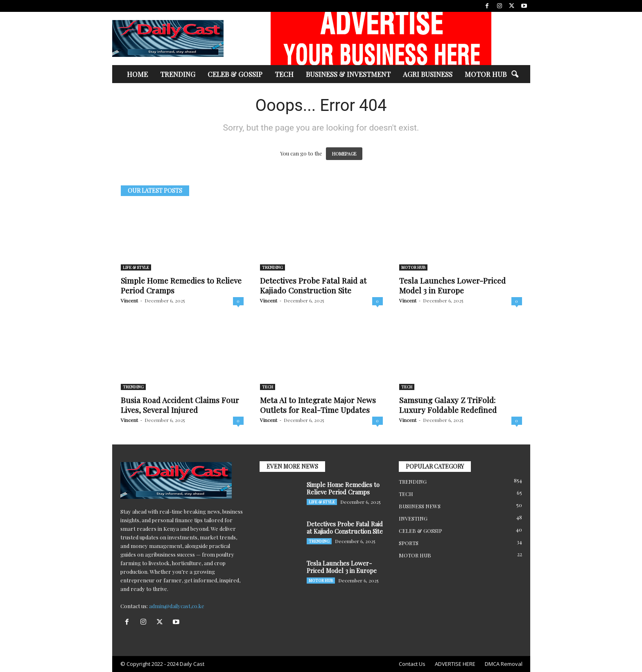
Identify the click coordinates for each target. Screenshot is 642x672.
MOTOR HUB (486, 74)
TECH (284, 74)
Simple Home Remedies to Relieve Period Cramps (181, 285)
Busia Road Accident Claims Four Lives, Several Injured (180, 405)
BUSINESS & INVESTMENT (348, 74)
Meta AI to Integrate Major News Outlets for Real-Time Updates (318, 405)
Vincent (129, 300)
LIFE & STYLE (136, 267)
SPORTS (409, 543)
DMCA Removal (504, 664)
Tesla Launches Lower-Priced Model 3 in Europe (452, 285)
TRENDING (178, 74)
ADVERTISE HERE (455, 664)
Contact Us (412, 664)
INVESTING (413, 518)
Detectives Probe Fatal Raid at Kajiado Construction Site (313, 285)
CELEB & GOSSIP (235, 74)
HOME (137, 74)
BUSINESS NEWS (420, 506)
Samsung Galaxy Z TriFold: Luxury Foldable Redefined (448, 405)
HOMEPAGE (344, 154)
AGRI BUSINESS (428, 74)
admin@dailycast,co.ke (177, 606)
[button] (515, 74)
